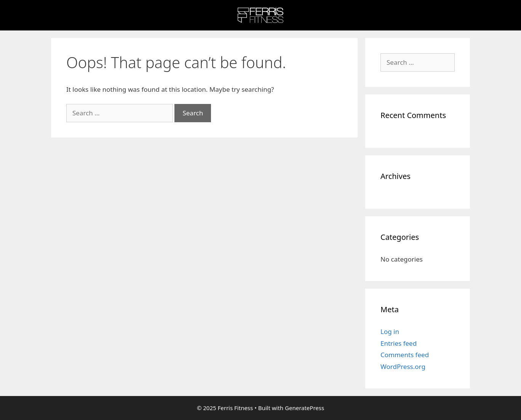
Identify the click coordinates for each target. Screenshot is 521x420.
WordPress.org (403, 367)
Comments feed (405, 355)
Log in (390, 331)
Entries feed (399, 343)
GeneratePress (304, 408)
